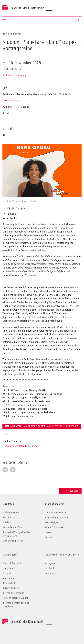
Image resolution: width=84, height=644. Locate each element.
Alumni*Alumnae (54, 527)
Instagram (50, 563)
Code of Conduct (12, 563)
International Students (57, 517)
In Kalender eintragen (15, 75)
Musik (6, 522)
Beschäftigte (51, 522)
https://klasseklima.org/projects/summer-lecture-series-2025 (40, 426)
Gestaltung (8, 517)
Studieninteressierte (56, 512)
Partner (48, 537)
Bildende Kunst (11, 512)
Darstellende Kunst (13, 527)
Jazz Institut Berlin (13, 541)
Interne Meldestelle (13, 593)
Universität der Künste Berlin (15, 6)
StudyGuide (70, 491)
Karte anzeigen (11, 100)
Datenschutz (9, 583)
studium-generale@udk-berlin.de (20, 446)
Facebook (50, 568)
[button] (78, 21)
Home (6, 34)
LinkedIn (49, 573)
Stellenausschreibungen (16, 598)
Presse (48, 532)
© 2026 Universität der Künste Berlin (20, 620)
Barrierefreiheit (11, 588)
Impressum (9, 578)
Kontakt (7, 573)
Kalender (16, 34)
